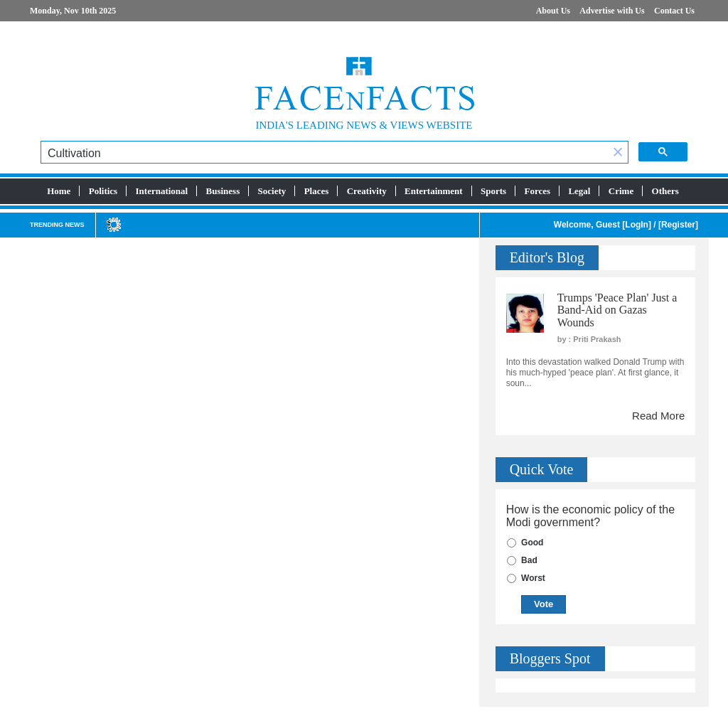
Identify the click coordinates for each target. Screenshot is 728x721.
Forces (537, 191)
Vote (544, 604)
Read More (658, 416)
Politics (103, 191)
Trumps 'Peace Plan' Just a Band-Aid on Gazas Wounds (617, 310)
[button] (618, 153)
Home (59, 191)
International (162, 191)
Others (665, 191)
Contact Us (674, 11)
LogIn (637, 225)
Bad (529, 560)
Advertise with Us (612, 11)
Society (272, 191)
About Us (553, 11)
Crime (621, 191)
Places (317, 191)
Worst (533, 578)
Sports (493, 191)
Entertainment (434, 191)
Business (223, 191)
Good (532, 543)
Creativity (367, 191)
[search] (325, 154)
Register (678, 225)
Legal (579, 191)
